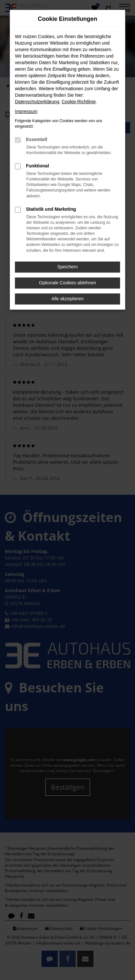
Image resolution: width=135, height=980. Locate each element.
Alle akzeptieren (67, 299)
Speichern (67, 267)
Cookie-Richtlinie (79, 102)
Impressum (26, 111)
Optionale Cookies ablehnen (67, 283)
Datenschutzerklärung (37, 102)
